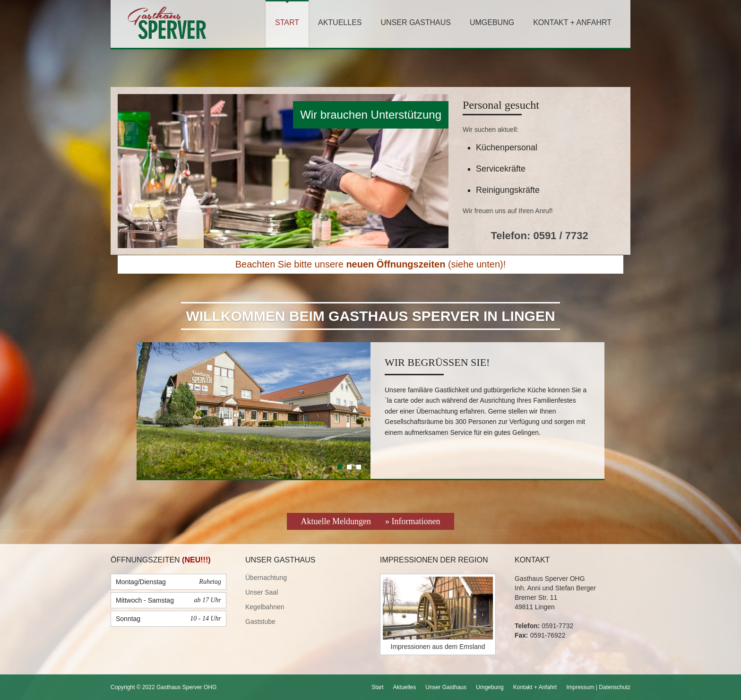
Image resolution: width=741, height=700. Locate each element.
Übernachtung (266, 578)
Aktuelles (340, 22)
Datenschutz (615, 687)
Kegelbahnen (265, 607)
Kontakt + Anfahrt (572, 22)
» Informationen (413, 521)
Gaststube (260, 622)
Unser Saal (262, 592)
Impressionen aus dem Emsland (438, 647)
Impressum (580, 687)
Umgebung (492, 22)
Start (287, 22)
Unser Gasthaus (415, 22)
